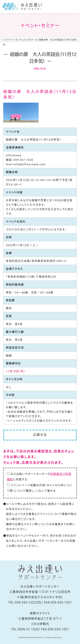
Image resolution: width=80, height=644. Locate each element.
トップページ (9, 40)
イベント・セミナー (27, 40)
